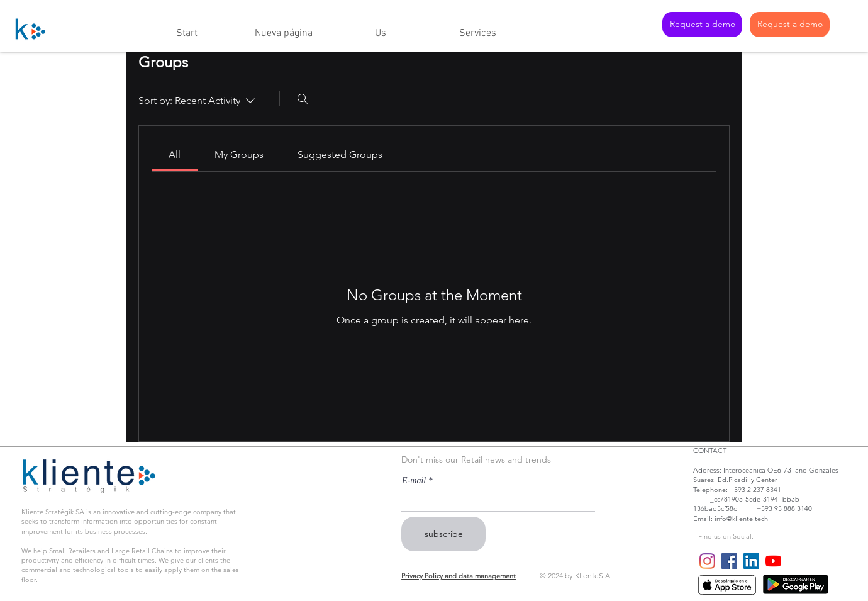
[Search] (303, 99)
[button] (381, 28)
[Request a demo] (702, 25)
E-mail (414, 481)
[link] (175, 154)
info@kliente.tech (741, 519)
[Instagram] (707, 561)
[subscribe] (443, 534)
